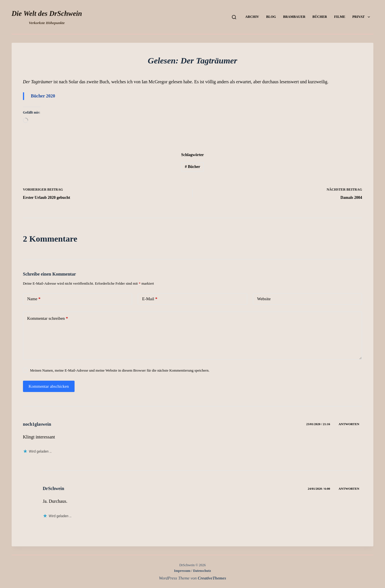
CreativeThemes (212, 578)
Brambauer (294, 17)
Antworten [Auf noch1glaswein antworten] (349, 424)
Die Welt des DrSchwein (47, 13)
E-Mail (150, 299)
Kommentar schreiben (48, 318)
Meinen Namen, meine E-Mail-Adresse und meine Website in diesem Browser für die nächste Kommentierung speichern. (120, 370)
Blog (271, 17)
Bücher (320, 17)
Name (34, 299)
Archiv (252, 17)
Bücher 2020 (43, 96)
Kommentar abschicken (49, 386)
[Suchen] (234, 17)
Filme (339, 17)
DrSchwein (54, 488)
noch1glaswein (37, 424)
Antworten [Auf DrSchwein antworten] (349, 489)
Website (264, 299)
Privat (362, 17)
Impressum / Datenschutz (192, 571)
